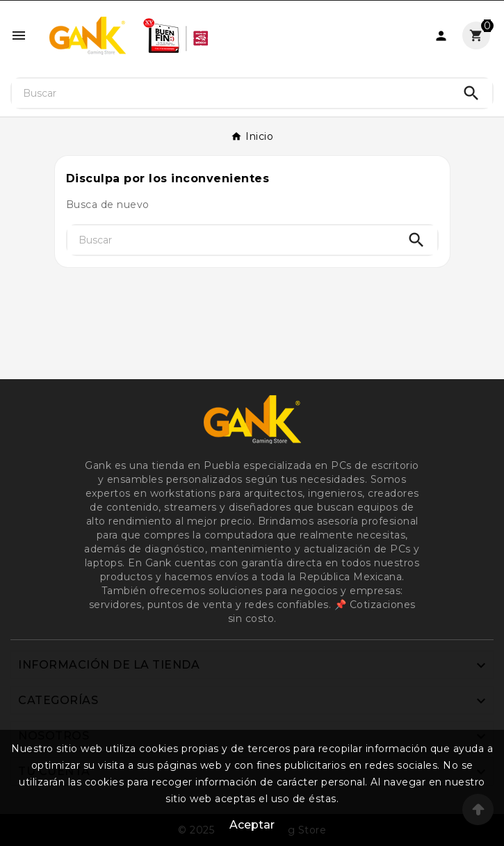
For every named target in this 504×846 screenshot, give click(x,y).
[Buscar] (231, 93)
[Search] (471, 93)
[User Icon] (441, 36)
